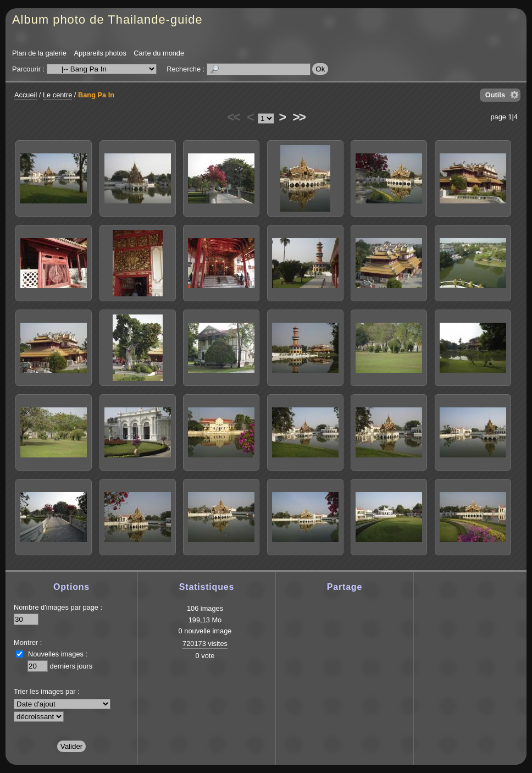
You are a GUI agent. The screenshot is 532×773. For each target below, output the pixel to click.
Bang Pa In (96, 95)
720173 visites (205, 644)
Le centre (57, 95)
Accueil (26, 95)
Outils (495, 95)
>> (298, 117)
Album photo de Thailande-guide (107, 20)
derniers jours (71, 666)
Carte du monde (159, 53)
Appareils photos (100, 53)
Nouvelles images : (58, 654)
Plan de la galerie (39, 53)
